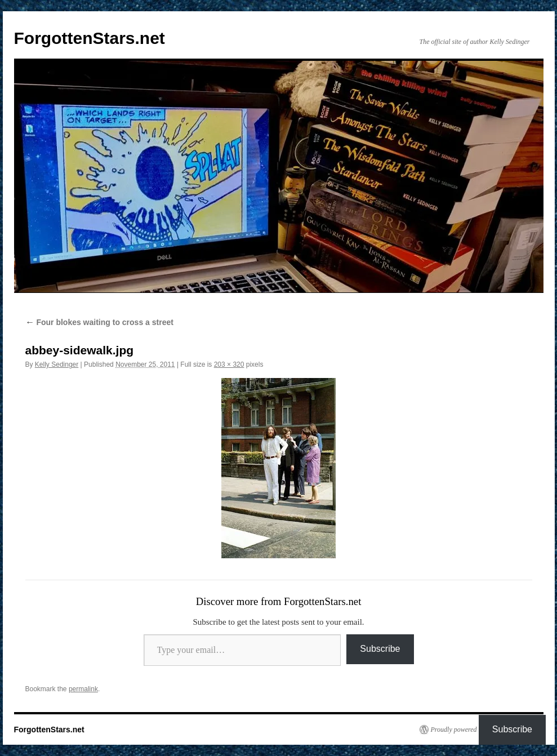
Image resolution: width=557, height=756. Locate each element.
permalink (83, 689)
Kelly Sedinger (57, 364)
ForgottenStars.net (90, 38)
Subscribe (380, 649)
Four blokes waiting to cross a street (99, 322)
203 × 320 (229, 364)
